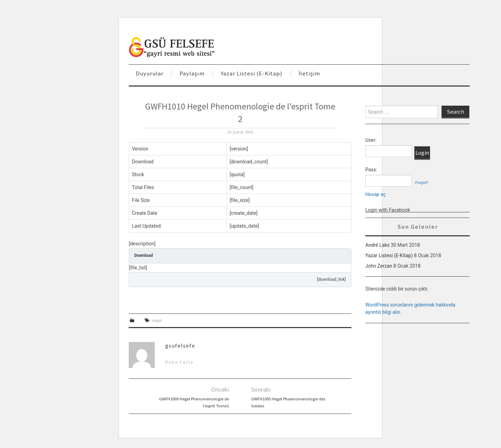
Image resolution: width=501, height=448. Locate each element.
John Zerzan (379, 266)
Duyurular (150, 73)
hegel (157, 320)
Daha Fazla (179, 362)
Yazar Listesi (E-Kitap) (252, 73)
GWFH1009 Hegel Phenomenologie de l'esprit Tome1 (194, 402)
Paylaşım (192, 73)
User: (371, 140)
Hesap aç (376, 194)
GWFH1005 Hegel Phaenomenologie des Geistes (288, 402)
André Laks (377, 245)
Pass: (371, 170)
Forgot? (422, 183)
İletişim (309, 73)
